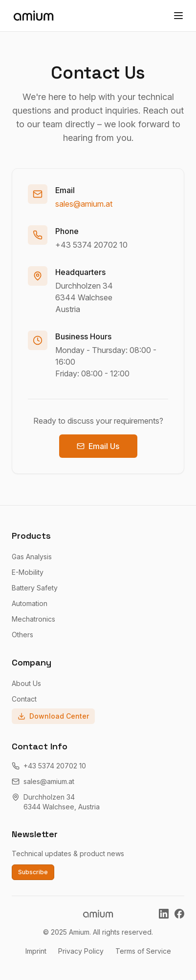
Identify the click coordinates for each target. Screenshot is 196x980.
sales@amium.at (84, 204)
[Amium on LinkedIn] (164, 914)
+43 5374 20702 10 (91, 245)
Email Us (98, 446)
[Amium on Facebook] (179, 914)
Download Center (53, 716)
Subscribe (33, 872)
